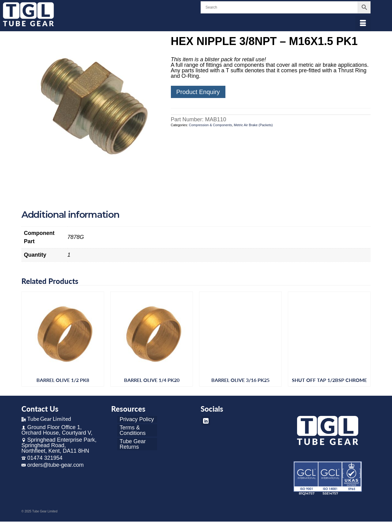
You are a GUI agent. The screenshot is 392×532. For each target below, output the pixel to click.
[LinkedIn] (206, 421)
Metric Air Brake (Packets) (253, 125)
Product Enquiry (198, 92)
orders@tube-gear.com (53, 465)
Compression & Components (211, 125)
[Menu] (363, 24)
